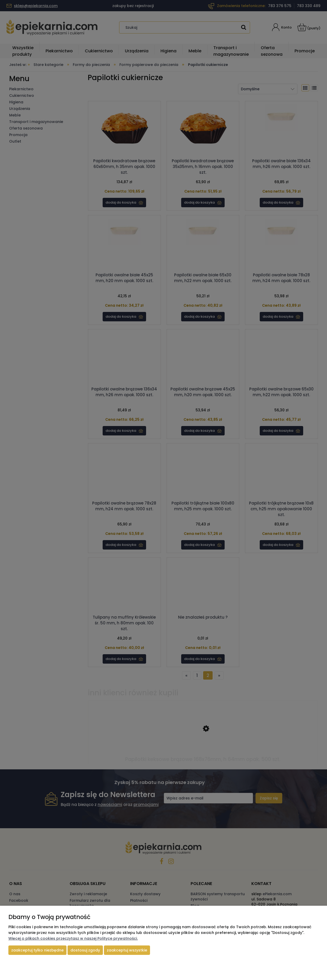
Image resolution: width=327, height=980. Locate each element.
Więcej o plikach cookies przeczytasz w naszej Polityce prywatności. (73, 938)
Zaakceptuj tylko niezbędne (37, 950)
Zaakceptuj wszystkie (127, 950)
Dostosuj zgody (85, 950)
